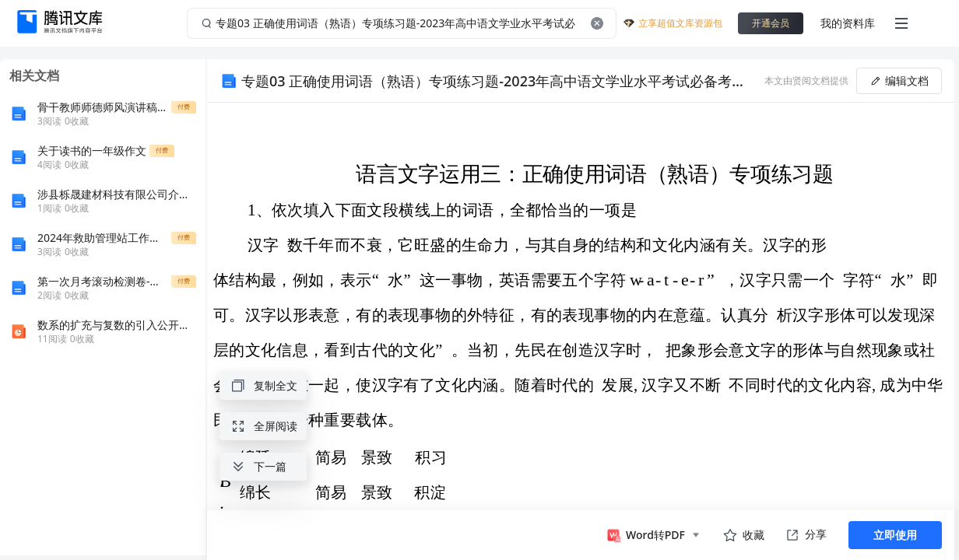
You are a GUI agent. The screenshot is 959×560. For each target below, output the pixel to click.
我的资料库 (848, 23)
